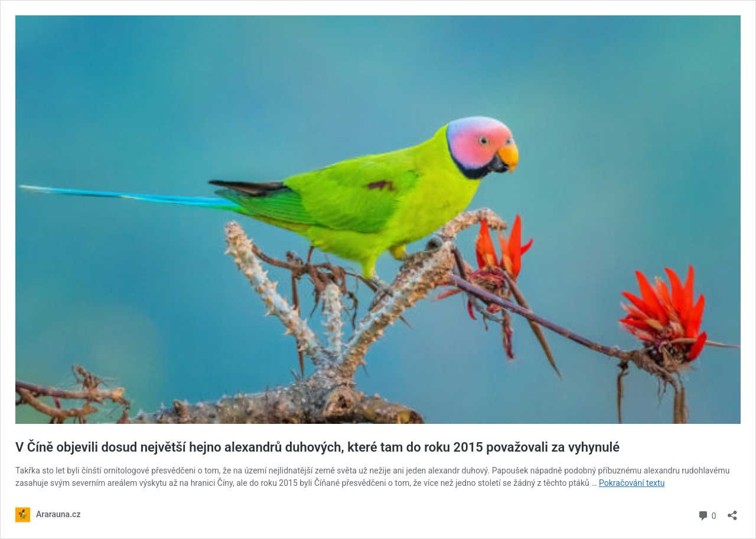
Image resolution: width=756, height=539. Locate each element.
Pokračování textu (632, 483)
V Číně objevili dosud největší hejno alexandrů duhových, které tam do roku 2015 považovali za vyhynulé (317, 447)
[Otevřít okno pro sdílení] (732, 512)
